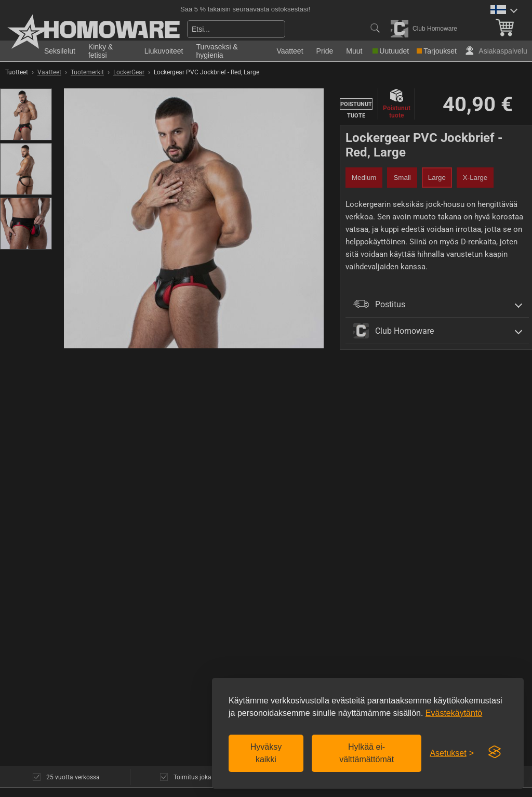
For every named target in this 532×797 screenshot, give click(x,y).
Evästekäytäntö (454, 713)
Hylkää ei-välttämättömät (367, 753)
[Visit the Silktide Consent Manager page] (495, 752)
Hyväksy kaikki (266, 753)
